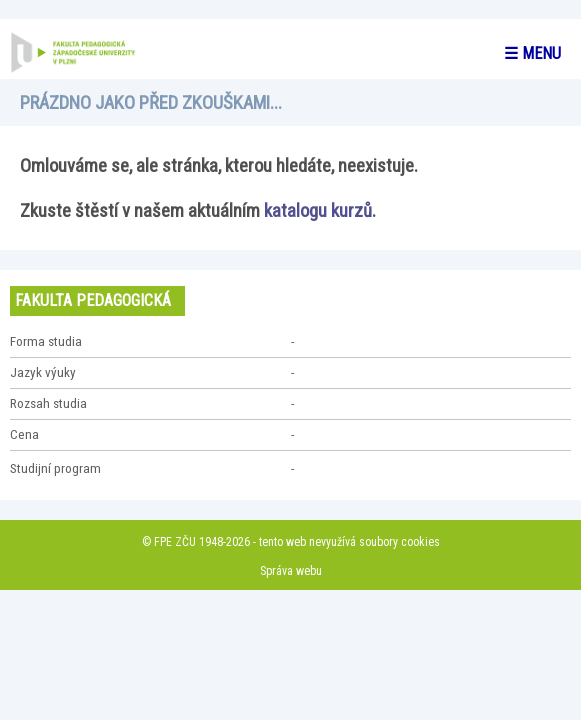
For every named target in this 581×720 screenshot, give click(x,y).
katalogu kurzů (318, 211)
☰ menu (532, 53)
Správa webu (291, 571)
